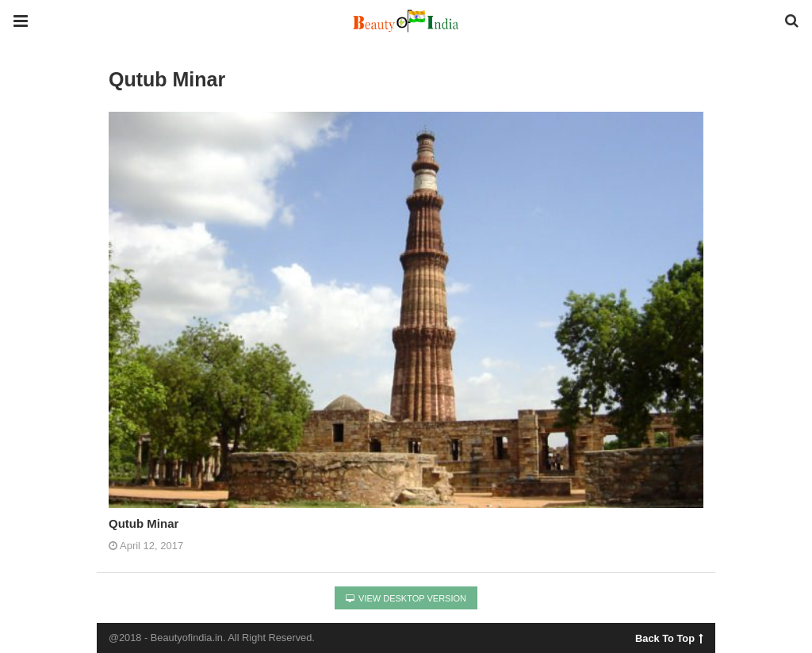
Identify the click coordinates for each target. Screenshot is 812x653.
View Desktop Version (406, 598)
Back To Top (669, 636)
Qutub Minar (144, 523)
